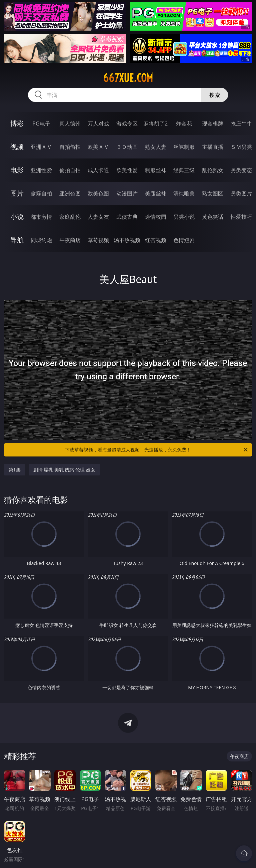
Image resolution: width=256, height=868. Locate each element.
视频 (17, 147)
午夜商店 (70, 240)
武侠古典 (127, 217)
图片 (17, 193)
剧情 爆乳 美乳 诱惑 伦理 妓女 (64, 470)
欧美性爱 (127, 170)
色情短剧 (184, 240)
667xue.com (128, 78)
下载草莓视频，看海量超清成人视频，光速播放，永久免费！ (157, 450)
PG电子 (41, 124)
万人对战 (98, 124)
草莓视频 (98, 240)
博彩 (17, 123)
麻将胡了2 (155, 124)
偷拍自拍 (70, 170)
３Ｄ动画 (127, 147)
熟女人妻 (156, 147)
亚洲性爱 (41, 170)
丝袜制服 (184, 147)
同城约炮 (41, 240)
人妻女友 (98, 217)
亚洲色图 (70, 193)
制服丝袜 (156, 170)
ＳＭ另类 (241, 147)
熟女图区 (213, 193)
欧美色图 (98, 193)
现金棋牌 (213, 124)
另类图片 (241, 193)
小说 (17, 217)
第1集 (15, 470)
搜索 (215, 95)
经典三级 (184, 170)
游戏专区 (127, 124)
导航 (17, 240)
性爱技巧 (241, 217)
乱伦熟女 (213, 170)
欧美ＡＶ (98, 147)
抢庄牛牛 (241, 124)
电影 (17, 170)
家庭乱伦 (70, 217)
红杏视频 (156, 240)
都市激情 (41, 217)
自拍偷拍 (70, 147)
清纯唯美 (184, 193)
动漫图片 (127, 193)
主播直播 (213, 147)
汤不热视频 (127, 240)
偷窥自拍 (41, 193)
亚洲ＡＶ (41, 147)
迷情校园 (156, 217)
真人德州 (70, 124)
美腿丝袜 (156, 193)
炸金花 (184, 124)
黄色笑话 (213, 217)
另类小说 (184, 217)
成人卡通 (98, 170)
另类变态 (241, 170)
